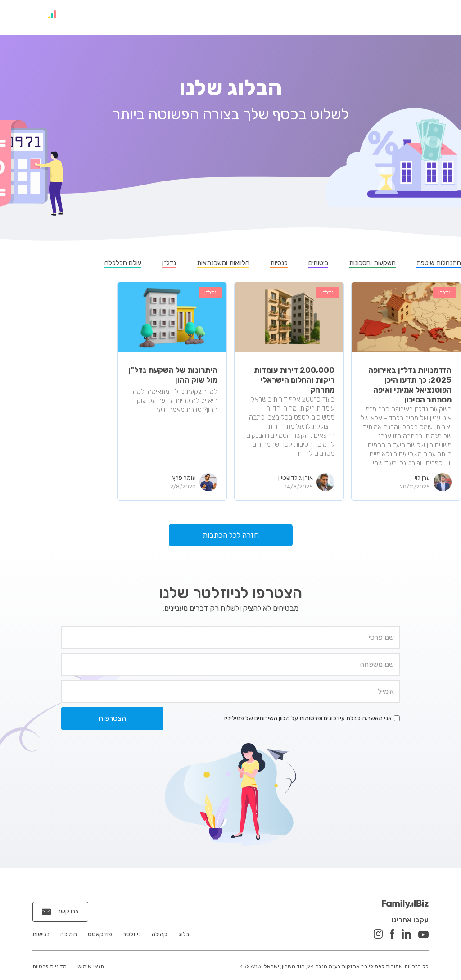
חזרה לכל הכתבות (231, 537)
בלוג (394, 16)
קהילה (355, 16)
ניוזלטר (312, 16)
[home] (43, 17)
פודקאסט (264, 16)
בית (430, 16)
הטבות (218, 16)
